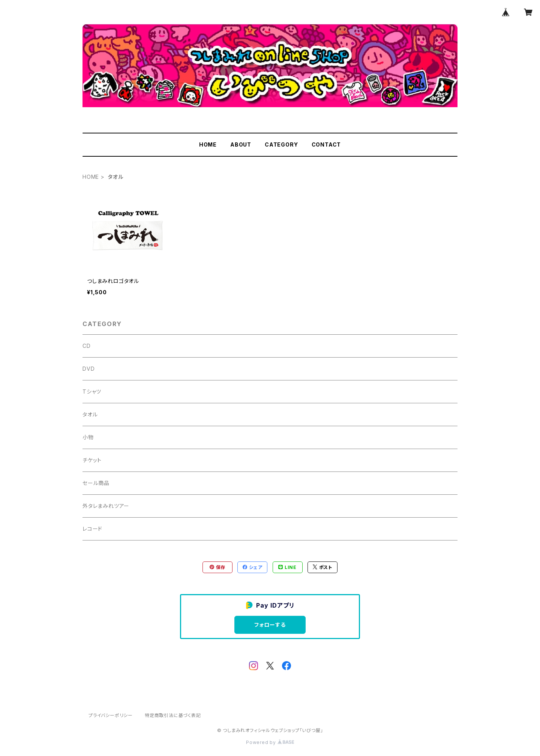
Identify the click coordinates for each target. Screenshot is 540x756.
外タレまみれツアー (106, 506)
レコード (92, 529)
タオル (90, 414)
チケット (92, 460)
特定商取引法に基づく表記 (173, 715)
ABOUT (241, 144)
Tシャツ (92, 391)
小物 (88, 437)
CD (87, 346)
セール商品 (96, 483)
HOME (208, 144)
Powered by (270, 742)
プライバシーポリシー (111, 715)
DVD (88, 369)
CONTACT (326, 144)
